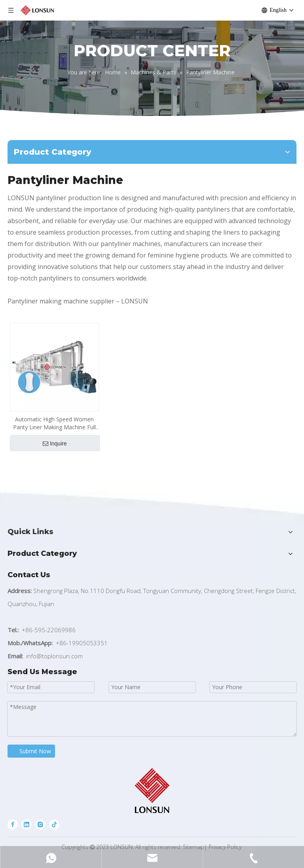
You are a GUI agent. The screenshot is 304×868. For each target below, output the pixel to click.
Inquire (55, 443)
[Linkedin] (27, 824)
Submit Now (35, 751)
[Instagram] (40, 824)
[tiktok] (54, 824)
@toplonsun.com (60, 656)
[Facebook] (13, 824)
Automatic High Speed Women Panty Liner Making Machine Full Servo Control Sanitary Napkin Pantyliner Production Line (54, 423)
